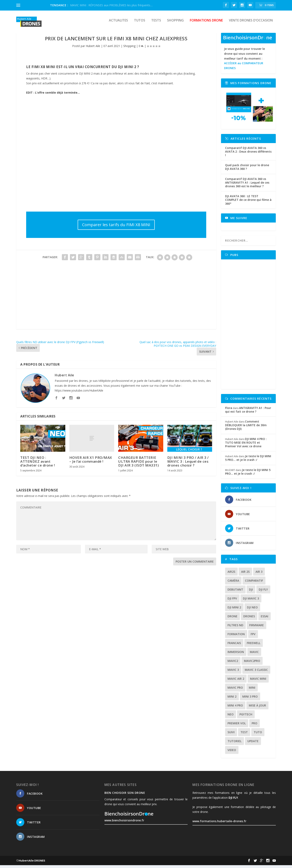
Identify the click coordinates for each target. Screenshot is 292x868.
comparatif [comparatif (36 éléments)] (254, 583)
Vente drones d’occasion (251, 23)
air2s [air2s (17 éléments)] (231, 574)
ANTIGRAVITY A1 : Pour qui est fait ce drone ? (248, 413)
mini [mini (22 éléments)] (252, 690)
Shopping (175, 23)
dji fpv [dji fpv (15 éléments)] (232, 601)
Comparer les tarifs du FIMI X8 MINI (116, 227)
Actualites (118, 23)
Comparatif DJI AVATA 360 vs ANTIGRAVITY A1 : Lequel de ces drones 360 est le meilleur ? (247, 185)
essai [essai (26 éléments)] (265, 619)
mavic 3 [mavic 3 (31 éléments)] (233, 673)
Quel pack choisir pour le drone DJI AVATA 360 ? (247, 170)
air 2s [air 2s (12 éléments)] (245, 574)
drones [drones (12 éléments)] (249, 619)
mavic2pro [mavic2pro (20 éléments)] (252, 664)
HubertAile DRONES (32, 863)
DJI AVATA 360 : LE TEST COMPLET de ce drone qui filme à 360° (248, 203)
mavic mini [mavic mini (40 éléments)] (258, 681)
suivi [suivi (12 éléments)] (231, 735)
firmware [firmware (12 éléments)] (257, 628)
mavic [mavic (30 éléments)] (254, 655)
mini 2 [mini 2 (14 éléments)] (232, 699)
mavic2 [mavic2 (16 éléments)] (233, 664)
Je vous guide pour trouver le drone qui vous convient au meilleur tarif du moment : (244, 61)
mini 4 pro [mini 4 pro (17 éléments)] (235, 708)
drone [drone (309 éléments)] (232, 619)
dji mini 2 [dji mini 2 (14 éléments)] (234, 610)
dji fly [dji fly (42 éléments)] (263, 592)
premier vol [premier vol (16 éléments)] (237, 726)
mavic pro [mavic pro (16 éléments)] (235, 690)
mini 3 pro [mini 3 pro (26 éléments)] (250, 699)
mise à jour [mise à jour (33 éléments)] (257, 708)
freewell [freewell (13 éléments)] (254, 646)
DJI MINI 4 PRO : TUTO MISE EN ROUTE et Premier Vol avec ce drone (246, 445)
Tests (156, 23)
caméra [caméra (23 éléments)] (233, 583)
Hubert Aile (93, 49)
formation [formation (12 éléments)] (236, 637)
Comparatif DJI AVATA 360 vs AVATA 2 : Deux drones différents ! (248, 154)
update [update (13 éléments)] (253, 744)
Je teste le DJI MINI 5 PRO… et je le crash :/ (248, 461)
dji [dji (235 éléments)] (251, 592)
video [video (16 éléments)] (232, 753)
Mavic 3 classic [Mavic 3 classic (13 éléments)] (256, 673)
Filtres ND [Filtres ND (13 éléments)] (235, 628)
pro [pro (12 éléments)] (254, 726)
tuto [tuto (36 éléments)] (258, 735)
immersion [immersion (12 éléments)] (236, 655)
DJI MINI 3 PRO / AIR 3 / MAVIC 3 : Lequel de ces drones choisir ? (188, 464)
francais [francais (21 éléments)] (234, 646)
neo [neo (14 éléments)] (231, 717)
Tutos (140, 23)
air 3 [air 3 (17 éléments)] (259, 574)
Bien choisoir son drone (125, 796)
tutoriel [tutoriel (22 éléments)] (235, 744)
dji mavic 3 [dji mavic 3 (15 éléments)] (251, 601)
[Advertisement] (116, 304)
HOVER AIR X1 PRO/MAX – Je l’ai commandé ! (91, 462)
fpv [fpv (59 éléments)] (253, 637)
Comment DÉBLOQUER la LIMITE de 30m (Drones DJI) (246, 428)
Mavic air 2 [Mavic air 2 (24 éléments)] (236, 681)
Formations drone (206, 23)
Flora (229, 411)
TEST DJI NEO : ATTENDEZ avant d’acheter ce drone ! (38, 464)
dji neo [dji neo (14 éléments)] (252, 610)
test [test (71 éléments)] (244, 735)
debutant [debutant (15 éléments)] (235, 592)
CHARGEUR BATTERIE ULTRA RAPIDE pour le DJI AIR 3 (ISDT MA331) (138, 464)
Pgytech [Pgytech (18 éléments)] (246, 717)
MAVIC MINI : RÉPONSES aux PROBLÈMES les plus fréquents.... (111, 5)
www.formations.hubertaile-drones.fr (219, 824)
